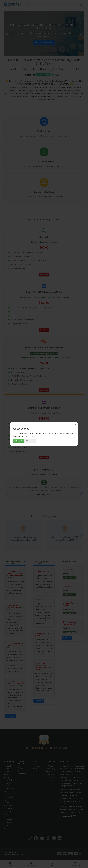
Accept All (19, 441)
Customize (30, 441)
